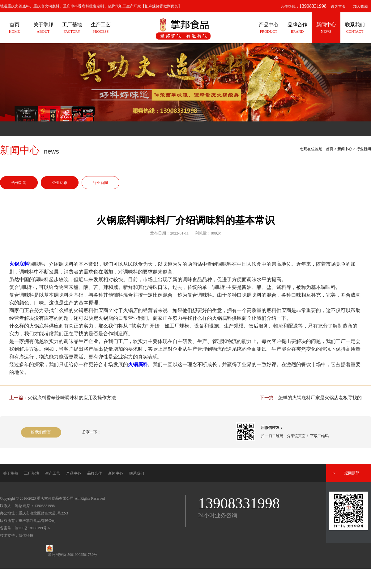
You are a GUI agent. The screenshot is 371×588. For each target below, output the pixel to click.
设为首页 (338, 6)
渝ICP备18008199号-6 (32, 528)
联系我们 (137, 473)
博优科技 (26, 535)
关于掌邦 (11, 473)
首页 (330, 149)
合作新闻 (19, 183)
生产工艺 (53, 473)
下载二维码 (319, 436)
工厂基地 (32, 473)
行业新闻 (100, 183)
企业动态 (60, 183)
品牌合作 (95, 473)
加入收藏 (360, 6)
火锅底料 (19, 264)
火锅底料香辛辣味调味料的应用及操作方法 (72, 398)
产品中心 (74, 473)
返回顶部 (352, 473)
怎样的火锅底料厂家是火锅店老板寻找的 (320, 398)
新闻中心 (345, 149)
